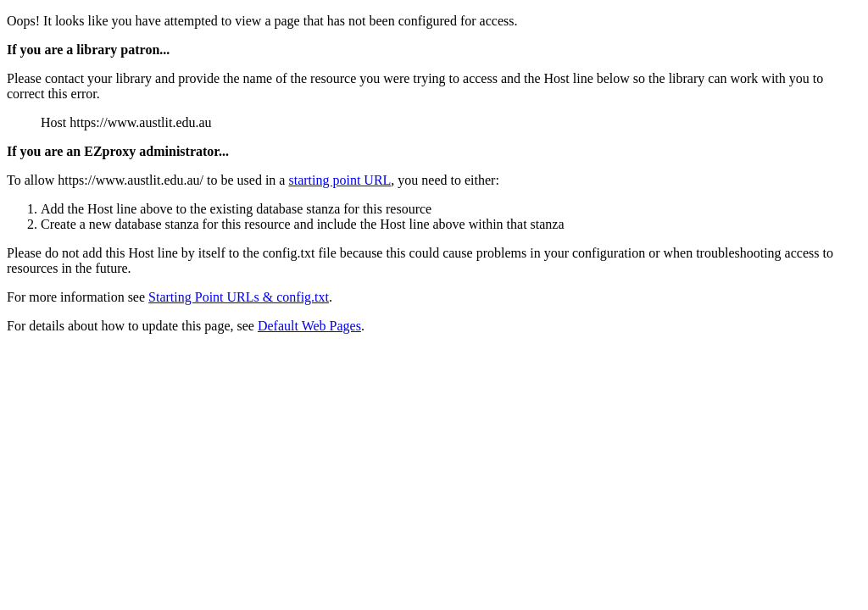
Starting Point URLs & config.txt (239, 297)
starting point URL (339, 180)
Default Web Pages (309, 326)
